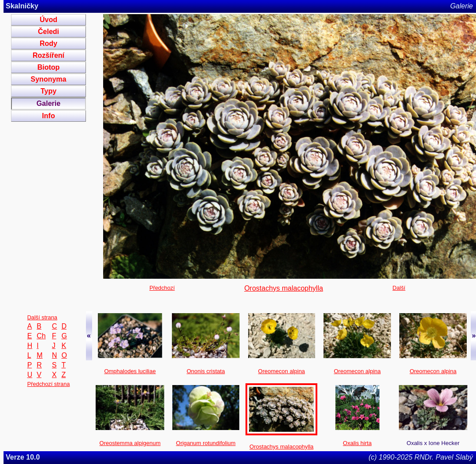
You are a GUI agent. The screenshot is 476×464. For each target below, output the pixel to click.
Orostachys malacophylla (284, 288)
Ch (41, 336)
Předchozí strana (49, 384)
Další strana (42, 317)
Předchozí (162, 288)
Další (399, 288)
